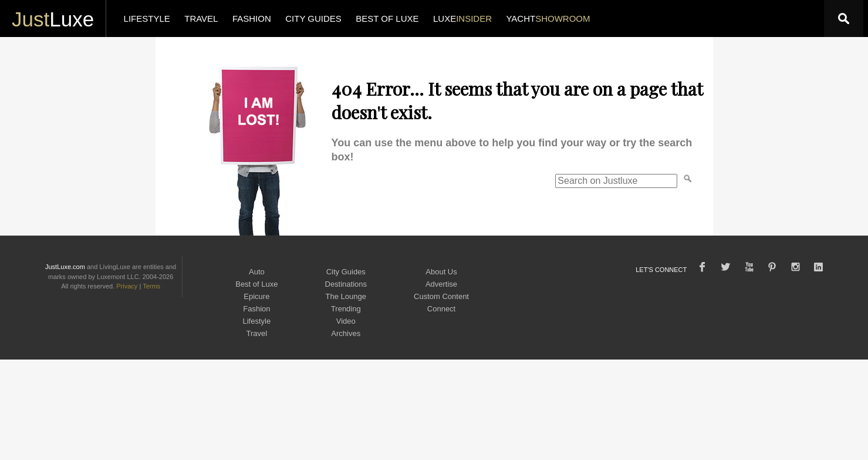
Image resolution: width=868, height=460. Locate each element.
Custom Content (441, 296)
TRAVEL (201, 19)
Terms (151, 286)
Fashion (256, 309)
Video (346, 321)
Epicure (256, 296)
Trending (346, 309)
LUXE (462, 19)
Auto (257, 272)
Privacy (127, 286)
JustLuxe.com (65, 267)
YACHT (548, 19)
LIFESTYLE (147, 19)
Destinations (346, 284)
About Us (441, 272)
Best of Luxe (256, 284)
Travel (257, 333)
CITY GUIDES (313, 19)
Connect (441, 309)
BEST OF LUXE (387, 19)
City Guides (346, 272)
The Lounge (346, 296)
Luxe (53, 19)
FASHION (252, 19)
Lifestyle (257, 321)
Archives (346, 333)
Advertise (441, 284)
